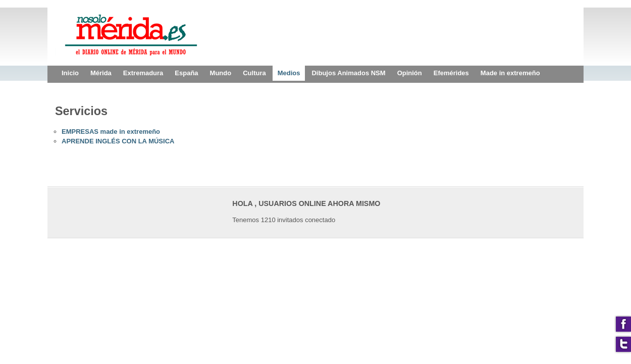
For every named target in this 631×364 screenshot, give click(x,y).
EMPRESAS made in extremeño (111, 132)
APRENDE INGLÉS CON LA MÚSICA (118, 141)
